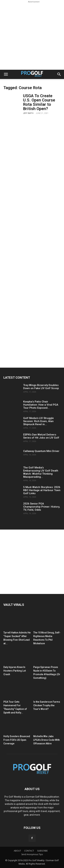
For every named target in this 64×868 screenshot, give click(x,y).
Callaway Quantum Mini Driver (41, 451)
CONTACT (29, 851)
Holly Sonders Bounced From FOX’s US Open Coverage (17, 740)
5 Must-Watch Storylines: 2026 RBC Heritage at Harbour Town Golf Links (42, 490)
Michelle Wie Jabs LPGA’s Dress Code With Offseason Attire (47, 740)
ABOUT (17, 851)
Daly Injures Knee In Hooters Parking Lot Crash (15, 671)
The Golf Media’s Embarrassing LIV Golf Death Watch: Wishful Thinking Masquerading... (41, 472)
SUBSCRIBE (42, 851)
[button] (6, 74)
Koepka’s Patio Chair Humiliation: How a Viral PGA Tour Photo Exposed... (41, 405)
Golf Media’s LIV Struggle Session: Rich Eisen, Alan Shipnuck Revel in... (38, 421)
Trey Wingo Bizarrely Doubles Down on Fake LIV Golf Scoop (41, 387)
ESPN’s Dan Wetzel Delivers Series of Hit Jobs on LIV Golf (41, 436)
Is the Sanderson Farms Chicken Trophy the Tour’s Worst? (47, 705)
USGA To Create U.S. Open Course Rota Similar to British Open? (39, 102)
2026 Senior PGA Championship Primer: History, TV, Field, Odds (42, 507)
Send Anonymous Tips (32, 854)
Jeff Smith (28, 113)
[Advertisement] (32, 36)
